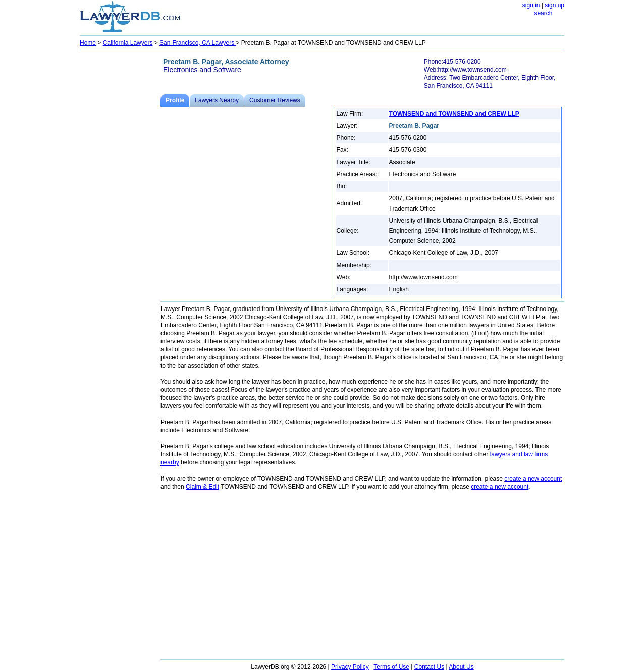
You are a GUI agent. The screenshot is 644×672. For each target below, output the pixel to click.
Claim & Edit (202, 487)
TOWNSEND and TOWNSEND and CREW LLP (454, 114)
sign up (554, 5)
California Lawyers (128, 43)
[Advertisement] (120, 205)
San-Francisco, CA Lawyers (198, 43)
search (543, 13)
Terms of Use (391, 667)
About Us (461, 667)
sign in (531, 5)
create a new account (533, 479)
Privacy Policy (350, 667)
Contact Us (429, 667)
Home (88, 43)
